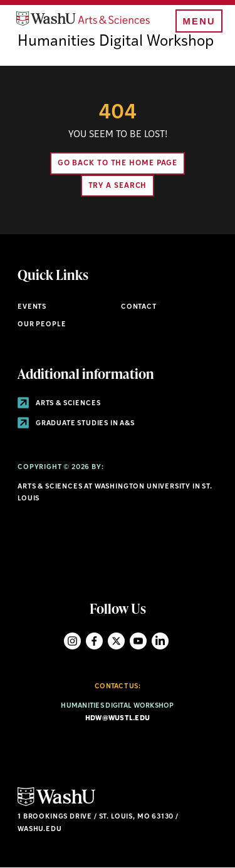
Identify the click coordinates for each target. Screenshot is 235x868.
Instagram (72, 641)
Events (32, 307)
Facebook (94, 641)
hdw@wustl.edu (118, 719)
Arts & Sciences (59, 404)
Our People (42, 325)
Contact (139, 307)
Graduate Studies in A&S (76, 424)
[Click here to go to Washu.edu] (56, 804)
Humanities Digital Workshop (116, 42)
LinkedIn (160, 641)
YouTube (138, 641)
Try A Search (118, 186)
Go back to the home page (118, 163)
